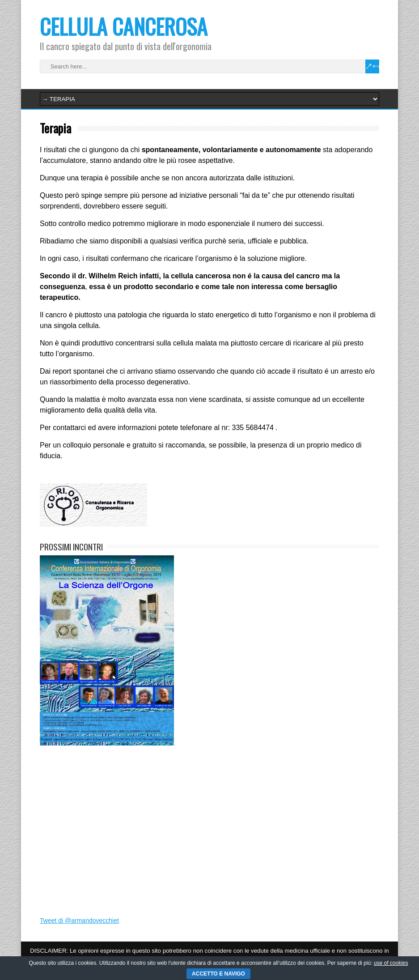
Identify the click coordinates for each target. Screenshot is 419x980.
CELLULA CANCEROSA (124, 26)
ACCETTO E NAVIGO (218, 974)
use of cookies (391, 963)
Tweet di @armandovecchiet (79, 920)
